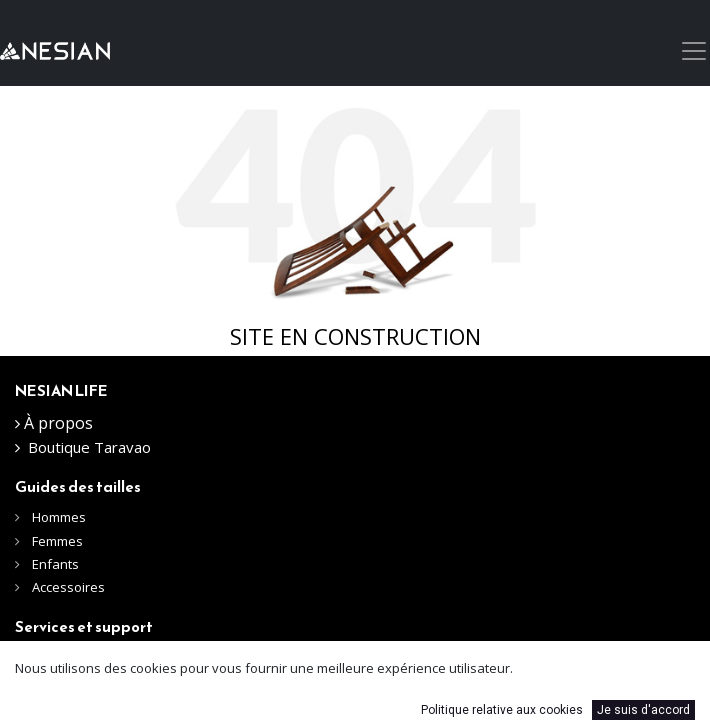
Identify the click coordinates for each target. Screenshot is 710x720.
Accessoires (68, 587)
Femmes (57, 541)
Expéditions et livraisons (102, 686)
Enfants (55, 564)
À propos (58, 423)
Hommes (60, 517)
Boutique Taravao (89, 447)
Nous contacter (76, 659)
